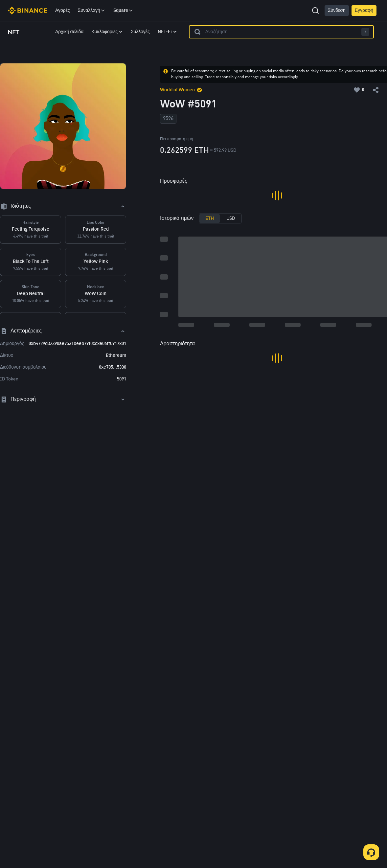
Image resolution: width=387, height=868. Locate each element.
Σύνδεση (337, 11)
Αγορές (63, 11)
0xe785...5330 (113, 367)
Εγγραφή (364, 11)
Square (123, 11)
